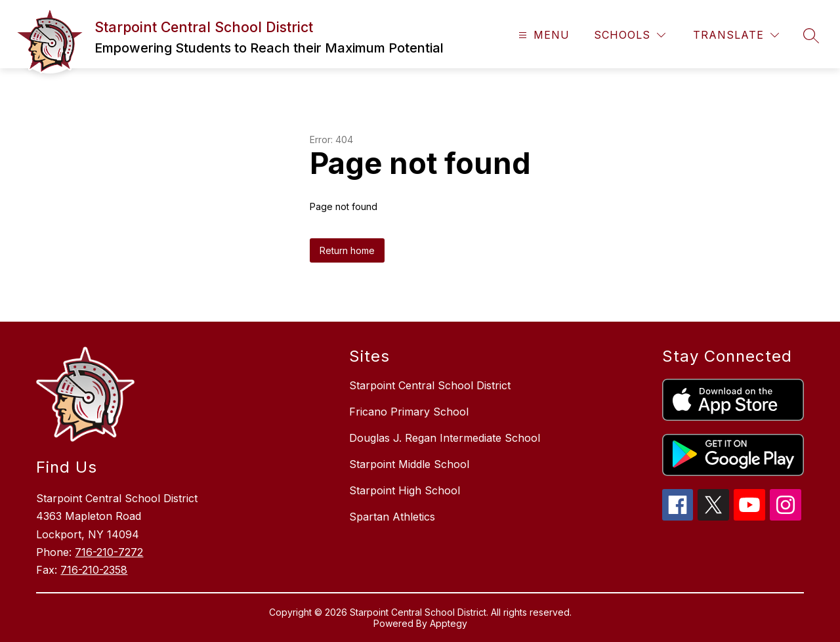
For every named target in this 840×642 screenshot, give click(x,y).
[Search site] (811, 35)
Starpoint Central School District (430, 385)
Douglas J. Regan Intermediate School (445, 438)
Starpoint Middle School (409, 464)
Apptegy (449, 623)
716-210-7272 (109, 552)
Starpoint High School (405, 490)
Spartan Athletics (392, 517)
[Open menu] (542, 35)
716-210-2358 (94, 570)
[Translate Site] (736, 35)
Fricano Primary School (409, 412)
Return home (347, 250)
